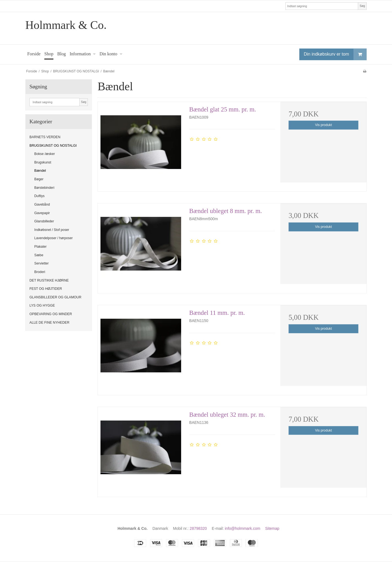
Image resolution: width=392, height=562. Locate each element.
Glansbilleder (44, 221)
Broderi (40, 272)
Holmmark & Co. (66, 25)
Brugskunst (43, 162)
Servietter (42, 263)
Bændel (40, 171)
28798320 (198, 528)
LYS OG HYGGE (42, 305)
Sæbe (39, 255)
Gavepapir (42, 213)
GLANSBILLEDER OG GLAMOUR (55, 297)
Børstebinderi (44, 188)
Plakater (41, 247)
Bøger (39, 179)
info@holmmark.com (243, 528)
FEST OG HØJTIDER (46, 289)
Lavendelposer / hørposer (54, 238)
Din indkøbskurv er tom (335, 54)
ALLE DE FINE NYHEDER (49, 323)
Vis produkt (324, 125)
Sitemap (272, 528)
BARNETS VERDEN (45, 137)
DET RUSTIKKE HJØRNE (49, 280)
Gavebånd (42, 204)
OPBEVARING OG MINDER (51, 314)
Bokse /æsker (45, 154)
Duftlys (40, 196)
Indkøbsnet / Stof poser (52, 230)
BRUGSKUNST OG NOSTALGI (53, 146)
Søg (362, 6)
